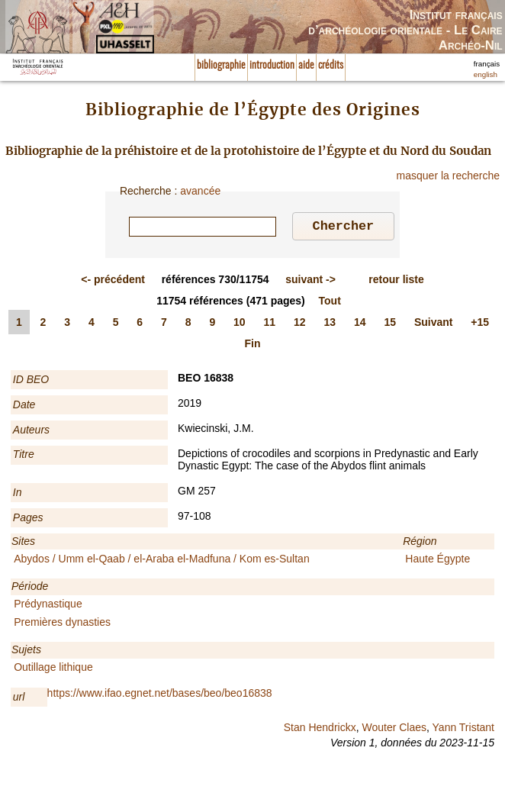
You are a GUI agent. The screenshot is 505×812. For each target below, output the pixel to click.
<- (113, 282)
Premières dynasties (62, 624)
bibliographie (221, 66)
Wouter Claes (394, 730)
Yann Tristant (463, 730)
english (486, 74)
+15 (480, 324)
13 (330, 324)
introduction (272, 66)
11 (270, 324)
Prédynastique (48, 606)
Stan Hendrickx (320, 730)
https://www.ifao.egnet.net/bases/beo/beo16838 (160, 695)
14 (360, 324)
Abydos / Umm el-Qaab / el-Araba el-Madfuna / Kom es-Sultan (162, 561)
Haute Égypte (437, 561)
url (19, 699)
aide (306, 66)
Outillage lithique (53, 669)
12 (300, 324)
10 (240, 324)
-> (310, 282)
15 (390, 324)
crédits (331, 66)
